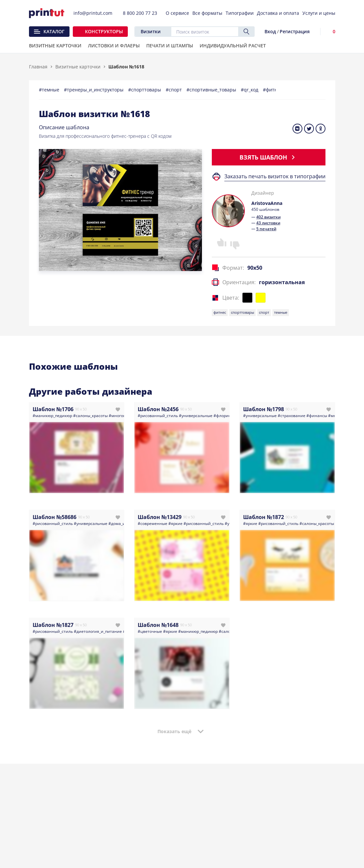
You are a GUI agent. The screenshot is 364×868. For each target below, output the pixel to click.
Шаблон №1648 (158, 625)
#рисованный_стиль (158, 416)
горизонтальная (282, 282)
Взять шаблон (268, 157)
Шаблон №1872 (264, 517)
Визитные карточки (78, 67)
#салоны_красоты (90, 416)
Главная (38, 67)
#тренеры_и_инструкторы (94, 90)
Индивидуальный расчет (233, 46)
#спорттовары (145, 90)
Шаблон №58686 (55, 517)
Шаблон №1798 (264, 409)
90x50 (255, 268)
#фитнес (273, 90)
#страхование (292, 416)
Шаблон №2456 (158, 409)
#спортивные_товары (212, 90)
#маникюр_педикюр (52, 416)
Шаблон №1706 (53, 409)
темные (281, 312)
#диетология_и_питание (98, 631)
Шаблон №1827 (53, 625)
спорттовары (242, 312)
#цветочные (150, 631)
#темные (50, 90)
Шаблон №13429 (160, 517)
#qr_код (250, 90)
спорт (264, 312)
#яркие (175, 523)
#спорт (174, 90)
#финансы (317, 416)
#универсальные (196, 416)
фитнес (220, 312)
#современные (153, 523)
